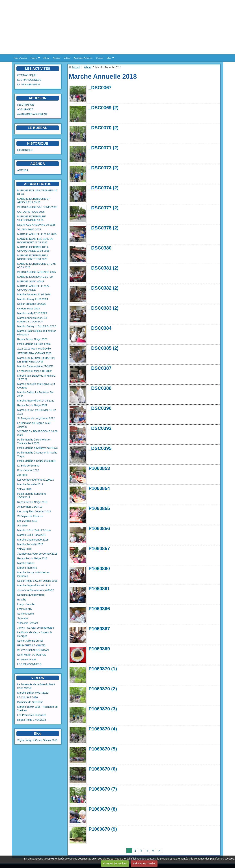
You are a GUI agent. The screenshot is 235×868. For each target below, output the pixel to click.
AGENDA (23, 170)
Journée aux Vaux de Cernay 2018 (37, 554)
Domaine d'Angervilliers (31, 595)
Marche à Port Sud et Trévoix (34, 530)
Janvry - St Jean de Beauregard (36, 628)
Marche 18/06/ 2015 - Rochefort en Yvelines (37, 709)
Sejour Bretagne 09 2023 (32, 304)
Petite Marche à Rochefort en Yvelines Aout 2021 (34, 441)
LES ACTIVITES (38, 69)
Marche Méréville (27, 568)
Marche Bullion (26, 563)
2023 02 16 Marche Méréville (34, 349)
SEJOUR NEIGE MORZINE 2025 (37, 272)
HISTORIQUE (38, 143)
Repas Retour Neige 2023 (32, 339)
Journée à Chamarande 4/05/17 (36, 590)
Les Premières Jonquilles (32, 715)
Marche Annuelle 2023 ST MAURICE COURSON (32, 320)
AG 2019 (22, 526)
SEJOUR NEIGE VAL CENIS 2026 (37, 207)
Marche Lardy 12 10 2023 (32, 313)
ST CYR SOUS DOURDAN (33, 650)
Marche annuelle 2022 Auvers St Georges (36, 386)
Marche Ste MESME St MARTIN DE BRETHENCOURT (36, 360)
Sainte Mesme (26, 614)
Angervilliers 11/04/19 (30, 507)
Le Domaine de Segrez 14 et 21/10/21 (34, 425)
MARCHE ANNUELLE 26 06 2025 (37, 234)
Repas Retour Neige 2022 (32, 405)
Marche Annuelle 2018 (30, 544)
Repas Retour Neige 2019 (32, 502)
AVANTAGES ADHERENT (32, 114)
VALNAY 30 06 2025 (29, 229)
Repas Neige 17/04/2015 (32, 720)
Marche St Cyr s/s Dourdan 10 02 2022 (37, 412)
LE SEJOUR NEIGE (29, 84)
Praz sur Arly (25, 609)
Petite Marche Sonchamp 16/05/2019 (32, 496)
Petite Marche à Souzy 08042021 (37, 461)
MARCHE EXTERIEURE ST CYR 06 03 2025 (37, 266)
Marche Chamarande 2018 (33, 540)
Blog (109, 58)
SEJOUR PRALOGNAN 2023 (34, 353)
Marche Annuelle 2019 (30, 484)
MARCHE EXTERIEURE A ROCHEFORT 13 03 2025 (33, 257)
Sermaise (23, 618)
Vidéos (67, 58)
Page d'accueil (21, 58)
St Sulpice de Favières (30, 516)
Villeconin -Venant (28, 623)
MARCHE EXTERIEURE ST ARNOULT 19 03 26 (34, 201)
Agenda (57, 58)
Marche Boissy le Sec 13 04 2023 (37, 326)
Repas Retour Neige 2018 (32, 558)
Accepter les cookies (115, 863)
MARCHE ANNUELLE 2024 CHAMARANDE (33, 288)
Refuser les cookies (144, 863)
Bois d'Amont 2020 (28, 470)
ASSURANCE (25, 109)
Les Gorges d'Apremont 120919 (36, 480)
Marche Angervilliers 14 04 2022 (36, 401)
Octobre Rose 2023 (29, 309)
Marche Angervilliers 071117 (34, 585)
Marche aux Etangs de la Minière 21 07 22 (36, 377)
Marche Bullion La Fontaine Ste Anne (35, 394)
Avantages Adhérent (83, 58)
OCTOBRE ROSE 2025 (31, 212)
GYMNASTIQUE (27, 75)
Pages (34, 58)
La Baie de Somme (28, 466)
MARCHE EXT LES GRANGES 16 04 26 (37, 192)
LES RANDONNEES (29, 80)
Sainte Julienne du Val (30, 641)
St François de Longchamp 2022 (36, 418)
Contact (100, 58)
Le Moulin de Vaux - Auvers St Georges (35, 634)
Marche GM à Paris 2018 (32, 535)
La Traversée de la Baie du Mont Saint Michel (36, 686)
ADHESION (38, 98)
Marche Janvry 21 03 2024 (33, 299)
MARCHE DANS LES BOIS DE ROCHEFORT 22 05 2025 (35, 241)
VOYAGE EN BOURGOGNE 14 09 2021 (37, 433)
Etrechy (22, 600)
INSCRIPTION (26, 105)
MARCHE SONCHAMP (31, 281)
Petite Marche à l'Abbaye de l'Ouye (38, 448)
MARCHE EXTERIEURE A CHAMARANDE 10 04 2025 (33, 249)
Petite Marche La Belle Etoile (34, 344)
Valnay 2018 (24, 549)
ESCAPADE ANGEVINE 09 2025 (36, 225)
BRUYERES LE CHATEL (32, 645)
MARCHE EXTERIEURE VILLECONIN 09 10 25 (32, 218)
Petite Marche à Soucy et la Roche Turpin (37, 454)
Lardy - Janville (26, 604)
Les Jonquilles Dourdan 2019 (34, 511)
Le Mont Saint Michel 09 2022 (35, 371)
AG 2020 (22, 475)
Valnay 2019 (24, 489)
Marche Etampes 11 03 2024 (34, 294)
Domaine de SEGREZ (30, 702)
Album (47, 58)
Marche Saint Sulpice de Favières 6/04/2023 (37, 333)
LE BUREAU (38, 128)
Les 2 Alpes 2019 (27, 521)
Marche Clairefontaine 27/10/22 (35, 366)
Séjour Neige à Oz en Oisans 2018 (37, 581)
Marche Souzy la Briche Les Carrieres (34, 574)
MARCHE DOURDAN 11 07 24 (35, 277)
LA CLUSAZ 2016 (28, 697)
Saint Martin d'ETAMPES (32, 655)
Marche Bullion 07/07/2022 (33, 693)
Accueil (76, 67)
